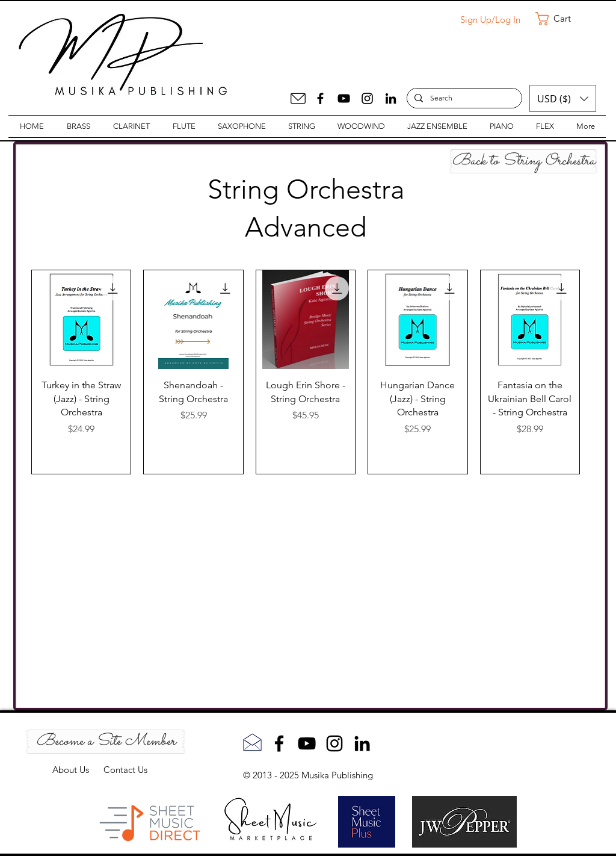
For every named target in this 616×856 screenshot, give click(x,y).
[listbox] (563, 98)
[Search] (463, 98)
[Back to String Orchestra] (523, 161)
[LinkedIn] (391, 98)
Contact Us (125, 770)
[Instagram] (367, 98)
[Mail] (298, 98)
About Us (78, 770)
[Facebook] (320, 98)
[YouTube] (344, 98)
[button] (561, 19)
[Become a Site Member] (106, 742)
